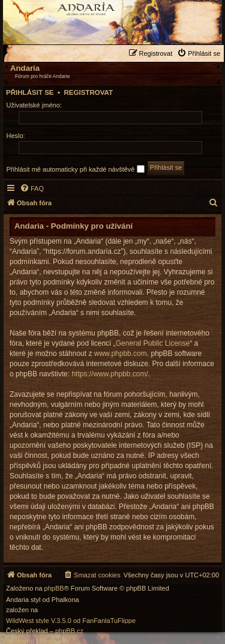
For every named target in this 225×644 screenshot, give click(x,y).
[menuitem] (200, 53)
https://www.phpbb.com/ (109, 374)
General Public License (153, 343)
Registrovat (88, 92)
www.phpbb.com (121, 354)
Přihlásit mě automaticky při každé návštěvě (76, 169)
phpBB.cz (69, 631)
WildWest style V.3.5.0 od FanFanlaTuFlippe (71, 621)
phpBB (54, 588)
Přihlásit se (30, 92)
